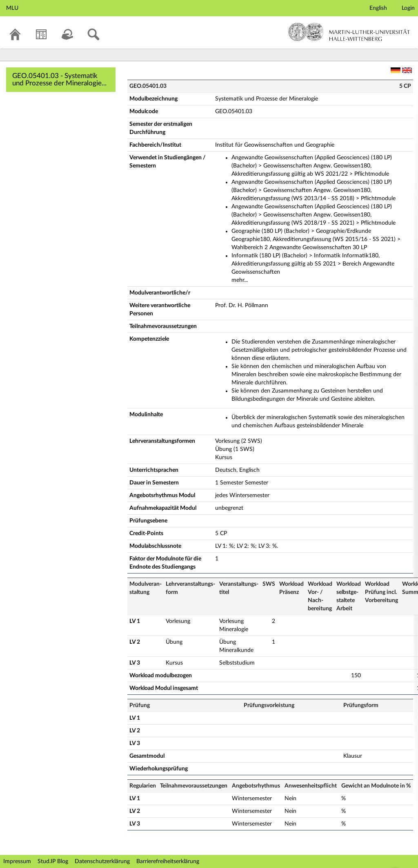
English (378, 8)
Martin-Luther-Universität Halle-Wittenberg (349, 32)
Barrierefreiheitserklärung (168, 861)
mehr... (240, 280)
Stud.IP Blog (53, 861)
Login (408, 8)
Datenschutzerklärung (102, 861)
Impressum (17, 861)
